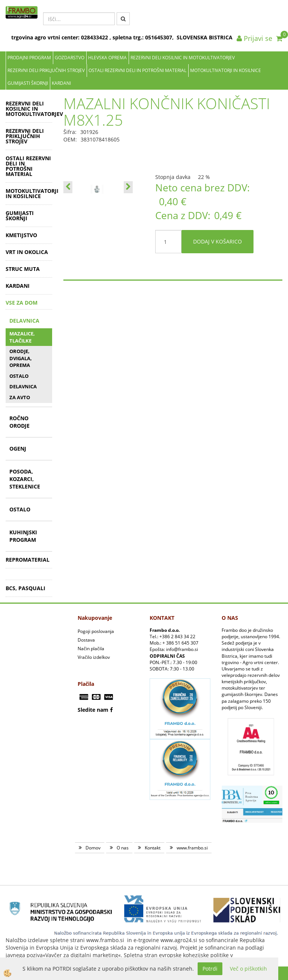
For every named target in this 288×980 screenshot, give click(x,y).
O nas (123, 848)
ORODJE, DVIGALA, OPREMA (21, 358)
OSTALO (19, 376)
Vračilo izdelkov (94, 657)
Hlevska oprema (107, 58)
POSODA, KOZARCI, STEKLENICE (25, 479)
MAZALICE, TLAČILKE (22, 337)
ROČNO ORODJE (19, 422)
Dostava (86, 640)
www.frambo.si (192, 848)
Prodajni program (29, 58)
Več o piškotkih (248, 969)
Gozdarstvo (70, 58)
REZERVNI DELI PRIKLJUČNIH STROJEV (46, 70)
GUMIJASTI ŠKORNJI (28, 83)
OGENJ (18, 449)
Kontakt (153, 848)
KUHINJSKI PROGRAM (23, 536)
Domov (93, 848)
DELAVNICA (24, 321)
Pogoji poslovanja (96, 631)
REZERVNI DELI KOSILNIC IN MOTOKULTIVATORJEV (183, 58)
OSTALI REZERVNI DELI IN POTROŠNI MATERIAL (137, 70)
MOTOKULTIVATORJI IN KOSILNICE (226, 70)
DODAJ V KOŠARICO (217, 241)
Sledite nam (93, 710)
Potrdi (210, 969)
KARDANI (61, 83)
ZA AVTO (20, 397)
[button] (128, 187)
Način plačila (91, 649)
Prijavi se (254, 38)
